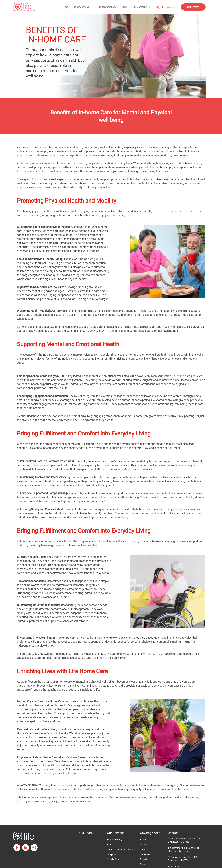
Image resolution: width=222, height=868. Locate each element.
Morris (143, 845)
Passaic (144, 859)
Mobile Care (113, 859)
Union (143, 850)
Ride (109, 845)
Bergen (144, 864)
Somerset (145, 854)
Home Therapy (115, 840)
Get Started (193, 7)
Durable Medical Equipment (121, 850)
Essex (143, 840)
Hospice (111, 854)
